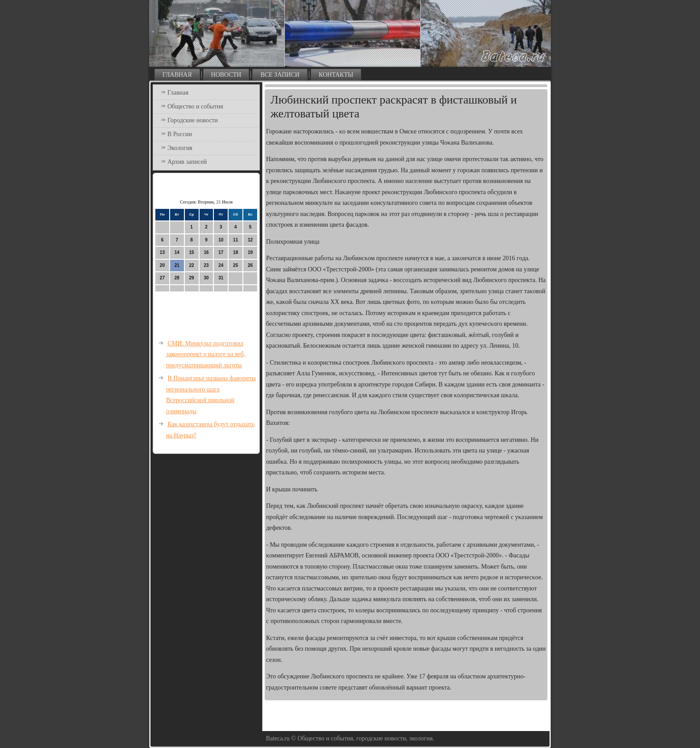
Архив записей (187, 162)
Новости (226, 75)
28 (177, 278)
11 (235, 240)
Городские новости (193, 120)
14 (177, 252)
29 (192, 278)
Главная (177, 75)
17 (221, 252)
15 (192, 252)
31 (221, 278)
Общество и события (195, 106)
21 (177, 265)
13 (162, 252)
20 (162, 265)
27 (162, 278)
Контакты (336, 75)
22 (192, 265)
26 (250, 265)
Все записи (280, 75)
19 (250, 252)
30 (206, 278)
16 (206, 252)
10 (221, 240)
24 (221, 265)
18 (235, 252)
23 (206, 265)
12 (250, 240)
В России (180, 134)
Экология (180, 148)
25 (235, 265)
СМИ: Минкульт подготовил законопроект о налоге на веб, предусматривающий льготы (206, 354)
